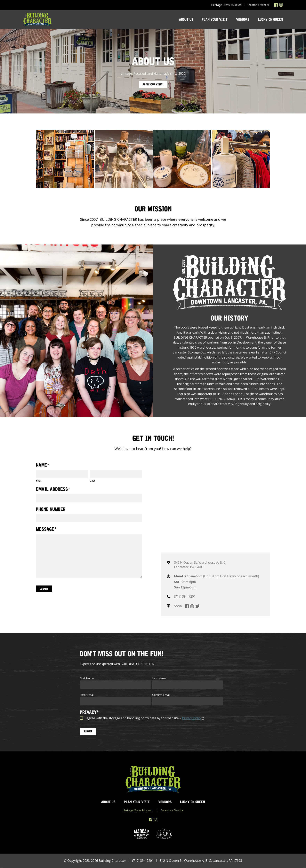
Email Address (53, 489)
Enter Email (87, 695)
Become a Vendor (258, 5)
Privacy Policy (192, 718)
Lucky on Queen (270, 19)
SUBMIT (88, 732)
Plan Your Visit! (153, 84)
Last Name (159, 678)
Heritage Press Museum (226, 5)
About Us (186, 19)
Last (93, 481)
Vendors (243, 19)
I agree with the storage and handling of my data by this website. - (144, 718)
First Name (87, 678)
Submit (44, 589)
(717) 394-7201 (185, 596)
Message (46, 529)
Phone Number (51, 509)
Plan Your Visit (215, 19)
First (39, 481)
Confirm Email (161, 695)
